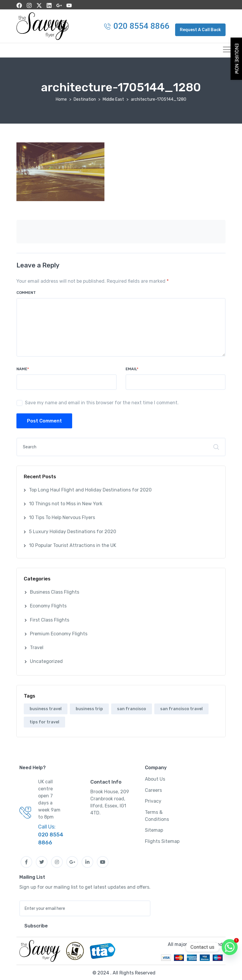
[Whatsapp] (230, 947)
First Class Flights (50, 619)
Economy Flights (48, 605)
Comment (26, 292)
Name (23, 368)
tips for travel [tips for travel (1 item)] (44, 721)
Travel (37, 647)
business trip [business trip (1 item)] (89, 708)
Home (61, 98)
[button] (200, 29)
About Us (155, 778)
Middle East (113, 98)
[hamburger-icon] (219, 49)
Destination (85, 98)
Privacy (153, 800)
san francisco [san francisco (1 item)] (132, 708)
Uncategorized (46, 660)
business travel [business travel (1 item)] (46, 708)
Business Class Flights (55, 591)
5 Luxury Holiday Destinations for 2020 (73, 531)
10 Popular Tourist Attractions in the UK (73, 544)
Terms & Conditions (157, 815)
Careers (153, 789)
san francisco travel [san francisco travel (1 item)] (181, 708)
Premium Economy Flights (59, 633)
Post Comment (44, 420)
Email (132, 368)
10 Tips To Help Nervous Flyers (62, 517)
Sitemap (154, 829)
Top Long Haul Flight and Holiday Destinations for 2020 (90, 489)
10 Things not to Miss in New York (66, 503)
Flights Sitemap (162, 840)
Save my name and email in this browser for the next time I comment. (102, 402)
